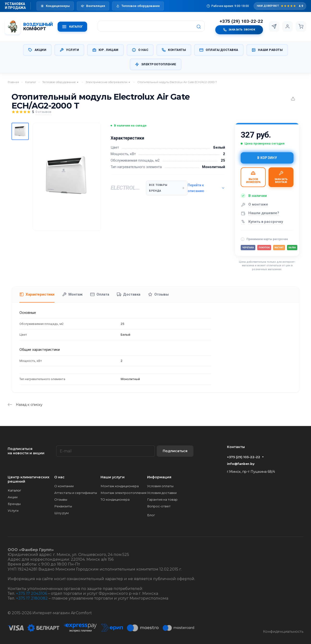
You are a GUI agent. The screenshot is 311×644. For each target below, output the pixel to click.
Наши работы (267, 50)
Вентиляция (93, 6)
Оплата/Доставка (219, 50)
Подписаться (175, 451)
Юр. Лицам (105, 50)
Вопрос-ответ (159, 506)
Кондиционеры (55, 6)
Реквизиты (63, 506)
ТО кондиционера (115, 499)
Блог (151, 515)
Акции (37, 50)
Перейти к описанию (206, 188)
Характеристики (37, 294)
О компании (64, 486)
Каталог (14, 490)
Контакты (174, 50)
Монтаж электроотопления (123, 493)
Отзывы (158, 294)
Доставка (129, 294)
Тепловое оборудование (138, 6)
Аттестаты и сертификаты (76, 493)
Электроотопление (156, 64)
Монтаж (72, 294)
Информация (159, 477)
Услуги (69, 50)
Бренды (14, 504)
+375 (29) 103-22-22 (241, 21)
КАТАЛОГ (72, 27)
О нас (140, 50)
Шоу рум (61, 513)
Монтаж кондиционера (120, 486)
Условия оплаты (160, 486)
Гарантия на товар (162, 499)
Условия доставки (162, 493)
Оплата (100, 294)
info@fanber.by (241, 464)
